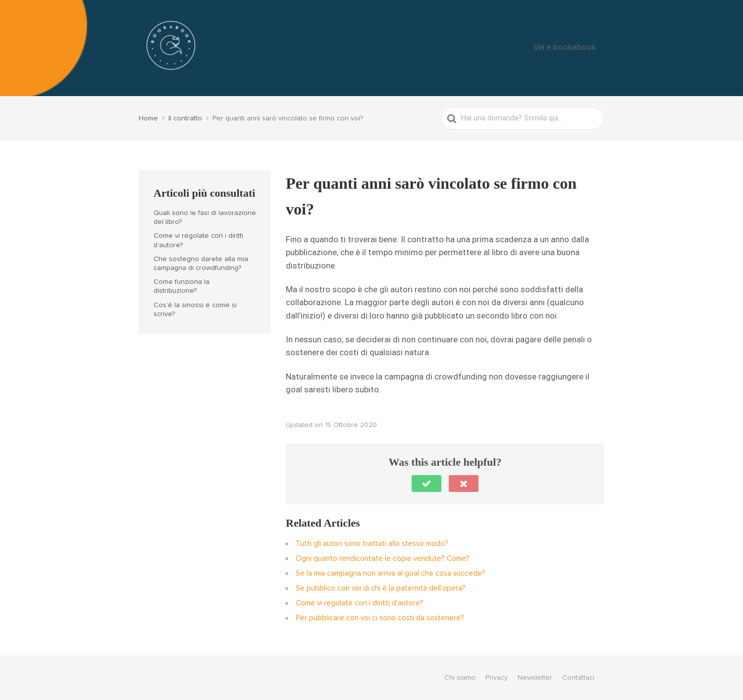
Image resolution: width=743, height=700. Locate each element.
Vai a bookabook (573, 48)
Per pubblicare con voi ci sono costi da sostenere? (380, 618)
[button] (426, 484)
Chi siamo (460, 678)
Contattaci (578, 678)
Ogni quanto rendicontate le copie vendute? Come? (383, 559)
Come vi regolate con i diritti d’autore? (360, 603)
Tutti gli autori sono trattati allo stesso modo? (372, 544)
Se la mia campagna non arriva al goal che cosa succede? (391, 573)
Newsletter (535, 678)
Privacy (497, 678)
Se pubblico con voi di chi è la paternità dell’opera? (381, 588)
